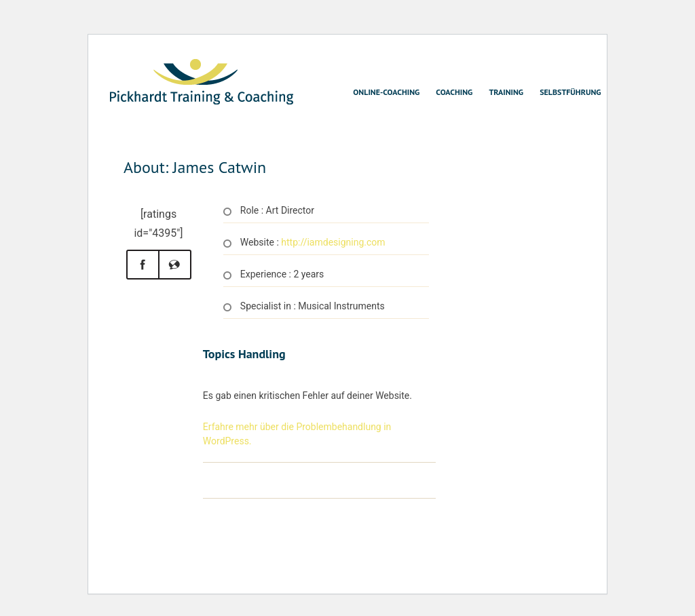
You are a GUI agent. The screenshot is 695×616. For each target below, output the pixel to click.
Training (506, 92)
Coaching (454, 92)
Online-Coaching (386, 92)
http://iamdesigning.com (333, 242)
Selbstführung (570, 92)
